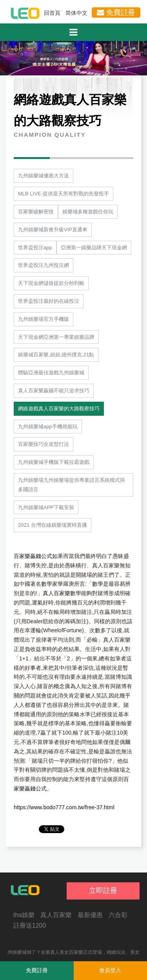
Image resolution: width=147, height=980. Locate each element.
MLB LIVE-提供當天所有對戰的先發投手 (64, 194)
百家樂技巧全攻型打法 (44, 444)
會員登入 (110, 970)
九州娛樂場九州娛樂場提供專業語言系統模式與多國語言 (72, 485)
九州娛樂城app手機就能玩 (48, 427)
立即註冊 (103, 891)
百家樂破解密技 (36, 212)
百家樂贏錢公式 (33, 556)
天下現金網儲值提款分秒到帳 (51, 283)
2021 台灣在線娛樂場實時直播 (53, 525)
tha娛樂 (24, 915)
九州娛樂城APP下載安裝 (46, 507)
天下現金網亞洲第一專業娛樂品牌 (56, 337)
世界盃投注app (35, 248)
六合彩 (118, 915)
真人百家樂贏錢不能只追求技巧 (54, 391)
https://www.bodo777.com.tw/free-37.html (64, 807)
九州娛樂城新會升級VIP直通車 (53, 230)
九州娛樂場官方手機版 (44, 319)
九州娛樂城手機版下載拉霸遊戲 (54, 462)
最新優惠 (90, 915)
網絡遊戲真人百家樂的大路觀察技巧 (59, 409)
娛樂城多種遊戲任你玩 (88, 212)
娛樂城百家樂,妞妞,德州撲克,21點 (56, 355)
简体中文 (76, 13)
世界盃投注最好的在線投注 (49, 301)
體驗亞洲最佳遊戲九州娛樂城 (51, 373)
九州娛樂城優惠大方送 (44, 176)
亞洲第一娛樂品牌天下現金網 (94, 248)
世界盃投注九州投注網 (44, 265)
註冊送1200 (30, 925)
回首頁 (52, 13)
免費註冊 (116, 12)
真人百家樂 (56, 593)
